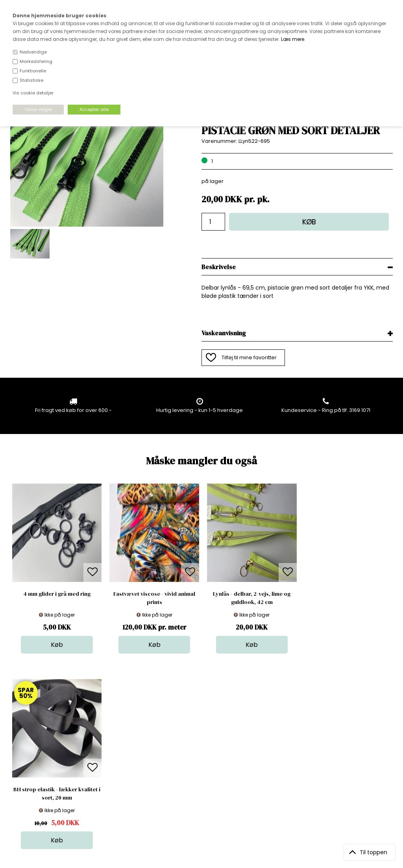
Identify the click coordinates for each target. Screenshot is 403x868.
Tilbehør (204, 754)
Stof (199, 730)
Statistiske (31, 80)
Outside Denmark (124, 762)
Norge (110, 754)
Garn (200, 746)
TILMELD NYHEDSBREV (337, 748)
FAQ (107, 746)
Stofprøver (207, 777)
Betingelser (116, 769)
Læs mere (293, 39)
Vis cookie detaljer (33, 93)
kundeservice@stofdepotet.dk (49, 769)
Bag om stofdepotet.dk (131, 738)
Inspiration (207, 785)
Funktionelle (33, 71)
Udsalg (203, 769)
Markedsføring (36, 61)
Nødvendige (33, 52)
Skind (201, 738)
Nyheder (205, 762)
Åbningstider (118, 730)
